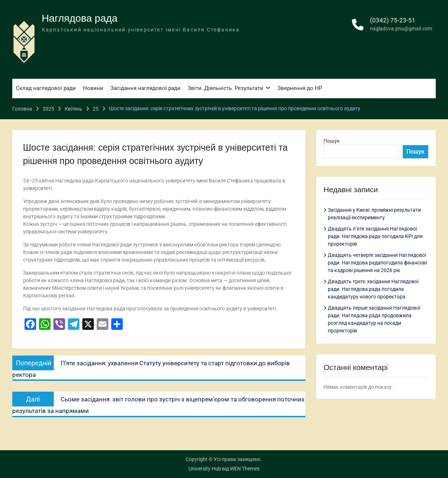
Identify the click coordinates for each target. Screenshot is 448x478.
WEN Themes (245, 469)
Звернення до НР (300, 88)
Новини (93, 88)
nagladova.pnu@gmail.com (401, 29)
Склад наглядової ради (46, 88)
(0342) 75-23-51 (393, 20)
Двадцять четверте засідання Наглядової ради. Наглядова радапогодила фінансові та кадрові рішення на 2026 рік (377, 263)
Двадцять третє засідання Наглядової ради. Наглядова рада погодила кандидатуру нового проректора (373, 289)
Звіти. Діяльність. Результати (225, 88)
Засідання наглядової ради (145, 88)
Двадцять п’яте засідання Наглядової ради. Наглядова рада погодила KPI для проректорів (375, 236)
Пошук (332, 141)
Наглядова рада (80, 18)
